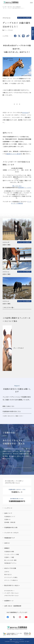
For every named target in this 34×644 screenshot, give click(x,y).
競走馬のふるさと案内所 (14, 154)
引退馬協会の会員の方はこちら (12, 411)
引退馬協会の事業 (9, 552)
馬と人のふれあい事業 (10, 560)
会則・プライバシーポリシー (17, 640)
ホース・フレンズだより (14, 7)
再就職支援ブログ (10, 538)
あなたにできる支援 (10, 568)
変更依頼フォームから (25, 188)
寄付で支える (8, 575)
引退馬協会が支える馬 (11, 527)
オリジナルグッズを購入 (11, 577)
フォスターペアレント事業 (12, 554)
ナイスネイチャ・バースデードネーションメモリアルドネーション (11, 593)
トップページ (8, 508)
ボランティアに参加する (11, 580)
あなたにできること (8, 466)
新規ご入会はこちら (8, 406)
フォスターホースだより (11, 533)
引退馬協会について (10, 517)
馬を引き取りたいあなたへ (12, 585)
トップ (4, 7)
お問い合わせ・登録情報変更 (13, 606)
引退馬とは (7, 520)
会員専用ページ (9, 601)
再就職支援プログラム (10, 563)
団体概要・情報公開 (10, 522)
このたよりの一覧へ (8, 307)
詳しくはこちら (17, 186)
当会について (8, 513)
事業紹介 (7, 548)
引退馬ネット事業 (9, 557)
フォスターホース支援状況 (21, 202)
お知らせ (7, 543)
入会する (7, 572)
